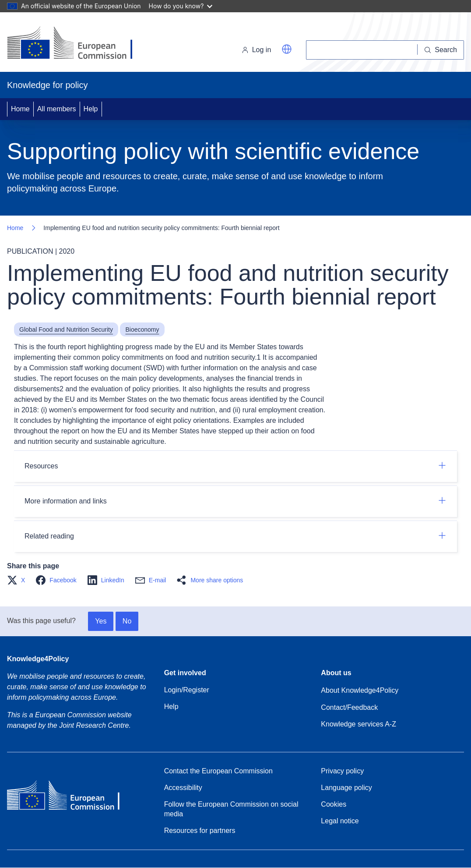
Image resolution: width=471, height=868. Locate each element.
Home (20, 109)
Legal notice (340, 821)
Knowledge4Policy (38, 659)
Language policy (346, 788)
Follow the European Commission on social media (231, 809)
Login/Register (187, 690)
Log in (257, 50)
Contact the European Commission (218, 771)
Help (91, 109)
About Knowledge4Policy (360, 690)
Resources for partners (200, 831)
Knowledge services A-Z (359, 724)
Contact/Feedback (349, 707)
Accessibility (183, 788)
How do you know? (181, 6)
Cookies (334, 804)
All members (57, 109)
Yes (101, 621)
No (127, 621)
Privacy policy (342, 771)
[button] (287, 49)
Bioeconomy (142, 329)
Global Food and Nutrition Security (66, 329)
